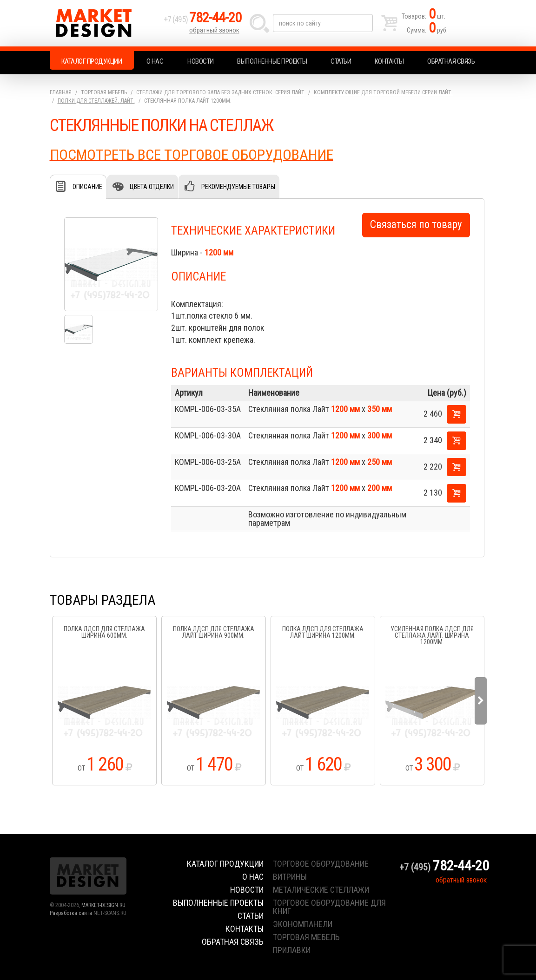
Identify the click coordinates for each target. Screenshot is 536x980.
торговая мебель (306, 937)
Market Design (104, 23)
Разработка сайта (71, 913)
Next (481, 701)
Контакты (389, 61)
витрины (290, 877)
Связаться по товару (416, 225)
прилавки (292, 950)
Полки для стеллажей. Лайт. (96, 101)
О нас (155, 61)
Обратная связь (451, 61)
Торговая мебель (104, 92)
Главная (61, 92)
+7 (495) (203, 19)
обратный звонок (214, 30)
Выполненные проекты (272, 61)
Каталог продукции (92, 61)
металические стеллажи (321, 890)
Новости (201, 61)
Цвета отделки (152, 187)
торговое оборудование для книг (329, 907)
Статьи (341, 61)
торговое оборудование (321, 864)
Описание (87, 187)
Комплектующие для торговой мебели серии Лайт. (383, 92)
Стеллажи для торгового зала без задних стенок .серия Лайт (220, 92)
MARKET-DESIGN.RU (103, 905)
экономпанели (303, 924)
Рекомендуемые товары (238, 187)
